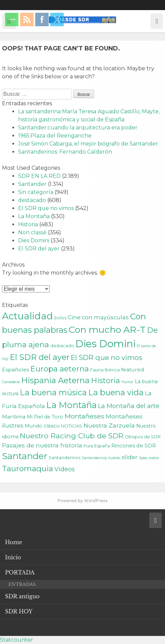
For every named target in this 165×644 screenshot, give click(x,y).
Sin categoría (36, 192)
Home (14, 542)
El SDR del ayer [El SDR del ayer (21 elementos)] (40, 357)
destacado (32, 200)
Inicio (13, 557)
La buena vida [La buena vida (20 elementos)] (116, 392)
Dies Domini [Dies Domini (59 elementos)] (105, 344)
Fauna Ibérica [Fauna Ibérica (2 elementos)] (105, 370)
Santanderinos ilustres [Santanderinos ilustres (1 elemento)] (101, 458)
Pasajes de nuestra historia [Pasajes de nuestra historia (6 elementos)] (42, 445)
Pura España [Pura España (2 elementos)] (97, 446)
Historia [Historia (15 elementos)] (105, 381)
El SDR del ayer (39, 249)
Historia (28, 224)
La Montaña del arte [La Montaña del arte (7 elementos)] (129, 406)
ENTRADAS (22, 584)
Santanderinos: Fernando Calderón (65, 152)
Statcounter (17, 640)
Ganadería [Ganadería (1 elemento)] (11, 382)
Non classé (32, 232)
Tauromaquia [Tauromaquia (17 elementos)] (27, 469)
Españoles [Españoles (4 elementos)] (15, 370)
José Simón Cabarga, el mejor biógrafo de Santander (88, 144)
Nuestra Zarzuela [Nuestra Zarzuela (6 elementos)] (109, 425)
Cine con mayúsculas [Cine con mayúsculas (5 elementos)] (98, 317)
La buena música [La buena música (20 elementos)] (53, 392)
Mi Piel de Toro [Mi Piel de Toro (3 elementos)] (45, 417)
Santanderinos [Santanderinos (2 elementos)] (65, 457)
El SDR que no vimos (46, 208)
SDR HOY (19, 611)
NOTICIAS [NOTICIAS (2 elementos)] (72, 426)
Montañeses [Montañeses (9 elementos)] (84, 416)
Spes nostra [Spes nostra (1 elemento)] (149, 458)
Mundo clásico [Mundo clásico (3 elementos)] (42, 426)
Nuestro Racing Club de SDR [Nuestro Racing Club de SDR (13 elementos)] (72, 436)
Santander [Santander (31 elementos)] (25, 456)
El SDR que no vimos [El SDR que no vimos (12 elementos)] (106, 357)
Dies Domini (34, 240)
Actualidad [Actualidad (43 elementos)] (27, 316)
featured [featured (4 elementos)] (133, 370)
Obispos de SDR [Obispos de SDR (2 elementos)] (143, 437)
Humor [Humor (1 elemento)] (127, 382)
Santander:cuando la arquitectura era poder (78, 128)
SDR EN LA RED (39, 176)
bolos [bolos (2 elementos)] (60, 318)
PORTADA (20, 572)
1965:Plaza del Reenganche (55, 136)
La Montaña (34, 216)
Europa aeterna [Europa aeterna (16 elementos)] (60, 369)
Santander (32, 184)
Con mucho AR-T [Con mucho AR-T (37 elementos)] (107, 330)
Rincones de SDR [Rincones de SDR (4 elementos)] (134, 446)
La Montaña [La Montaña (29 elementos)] (71, 405)
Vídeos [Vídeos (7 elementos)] (65, 469)
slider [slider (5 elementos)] (130, 457)
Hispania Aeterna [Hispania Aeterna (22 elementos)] (55, 380)
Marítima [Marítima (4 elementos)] (14, 417)
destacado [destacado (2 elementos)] (62, 346)
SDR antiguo (22, 596)
